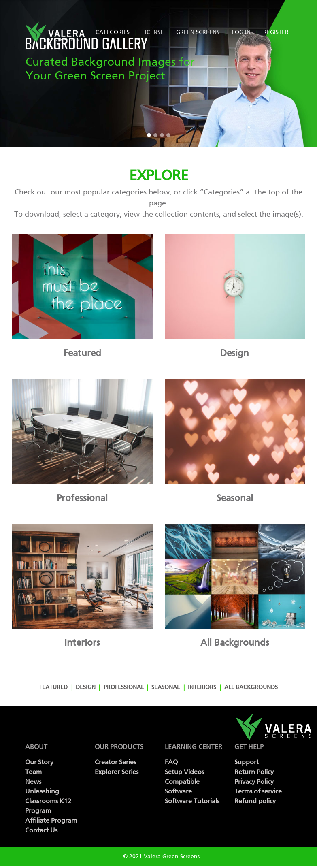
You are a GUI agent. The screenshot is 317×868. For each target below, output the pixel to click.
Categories (113, 32)
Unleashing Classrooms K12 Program (48, 801)
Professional (124, 687)
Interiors (202, 687)
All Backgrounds (251, 687)
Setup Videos (184, 772)
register (276, 32)
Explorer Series (117, 772)
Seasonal (166, 687)
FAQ (171, 762)
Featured (53, 687)
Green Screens (198, 32)
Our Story (39, 762)
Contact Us (41, 830)
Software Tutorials (192, 801)
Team (33, 772)
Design (86, 687)
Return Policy (254, 772)
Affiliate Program (51, 820)
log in (241, 32)
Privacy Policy (254, 782)
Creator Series (115, 762)
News (33, 782)
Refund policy (255, 801)
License (153, 32)
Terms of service (258, 791)
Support (247, 762)
